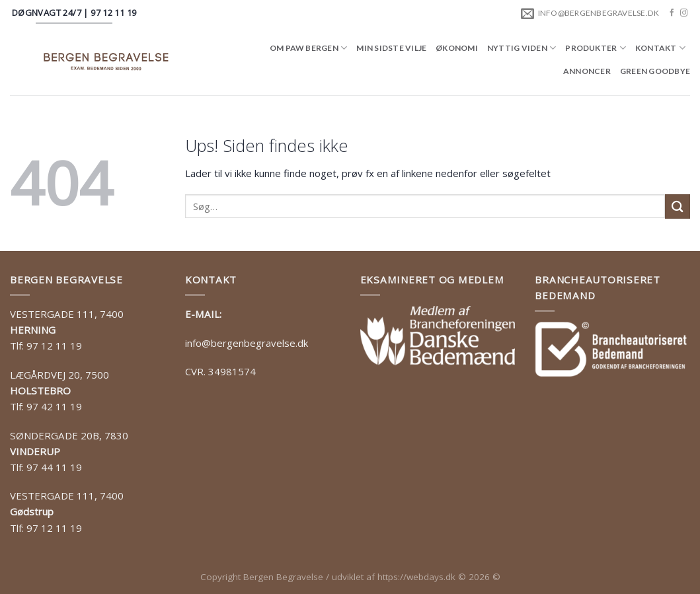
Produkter (596, 48)
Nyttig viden (522, 48)
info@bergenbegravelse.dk (247, 343)
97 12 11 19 (54, 346)
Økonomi (457, 48)
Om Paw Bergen (309, 48)
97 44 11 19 (54, 467)
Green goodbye (655, 71)
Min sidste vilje (391, 48)
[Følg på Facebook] (672, 13)
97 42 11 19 (54, 406)
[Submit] (678, 206)
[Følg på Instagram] (684, 13)
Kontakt (660, 48)
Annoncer (587, 71)
